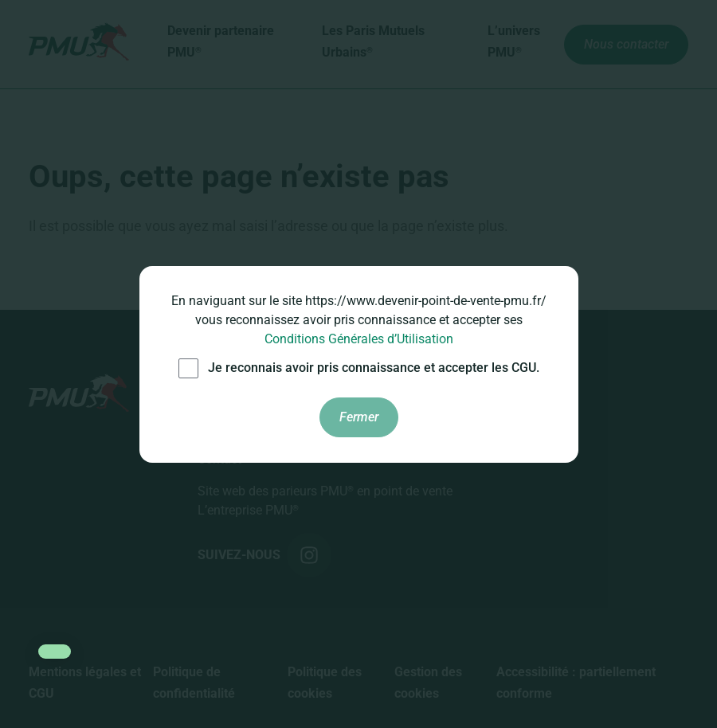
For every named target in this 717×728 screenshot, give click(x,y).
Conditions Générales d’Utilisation (359, 339)
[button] (55, 652)
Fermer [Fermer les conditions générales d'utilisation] (359, 417)
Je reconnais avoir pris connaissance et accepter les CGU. (359, 368)
